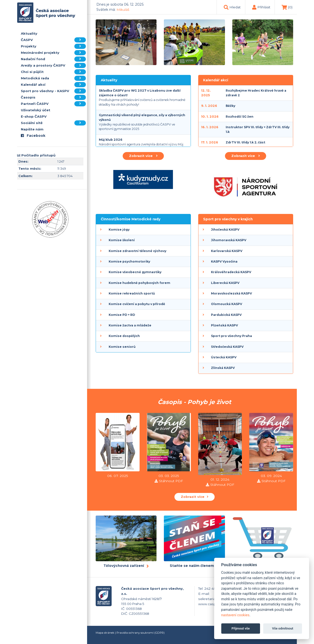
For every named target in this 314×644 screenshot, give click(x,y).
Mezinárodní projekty (53, 53)
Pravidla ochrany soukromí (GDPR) (141, 633)
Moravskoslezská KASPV (231, 293)
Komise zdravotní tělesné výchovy (137, 251)
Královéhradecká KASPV (231, 272)
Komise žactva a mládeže (130, 325)
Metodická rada (53, 78)
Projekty (53, 46)
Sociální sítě (53, 123)
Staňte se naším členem (192, 566)
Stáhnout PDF (171, 481)
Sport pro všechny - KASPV (53, 91)
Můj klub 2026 (111, 140)
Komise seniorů (122, 347)
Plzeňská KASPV (224, 325)
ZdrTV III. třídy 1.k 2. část (245, 142)
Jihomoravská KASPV (229, 240)
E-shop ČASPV (34, 116)
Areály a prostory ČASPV (53, 65)
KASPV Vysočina (224, 261)
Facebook (33, 136)
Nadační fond (53, 59)
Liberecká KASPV (225, 283)
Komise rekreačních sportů (132, 293)
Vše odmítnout (283, 628)
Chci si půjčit (53, 72)
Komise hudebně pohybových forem (139, 283)
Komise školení (122, 240)
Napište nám (32, 129)
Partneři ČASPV (53, 104)
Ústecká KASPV (224, 357)
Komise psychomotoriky (129, 261)
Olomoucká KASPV (227, 304)
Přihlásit (264, 7)
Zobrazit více (143, 156)
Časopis (53, 97)
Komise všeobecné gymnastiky (135, 272)
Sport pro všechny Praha (231, 336)
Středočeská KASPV (227, 347)
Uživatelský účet (36, 110)
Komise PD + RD (122, 315)
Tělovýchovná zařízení (124, 566)
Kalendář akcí (53, 85)
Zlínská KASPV (223, 368)
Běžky (230, 106)
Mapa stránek (105, 633)
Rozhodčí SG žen (240, 117)
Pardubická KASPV (226, 315)
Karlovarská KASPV (227, 251)
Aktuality (29, 33)
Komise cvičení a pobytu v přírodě (137, 304)
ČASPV (53, 40)
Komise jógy (119, 230)
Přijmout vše (241, 628)
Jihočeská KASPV (225, 230)
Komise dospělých (124, 336)
